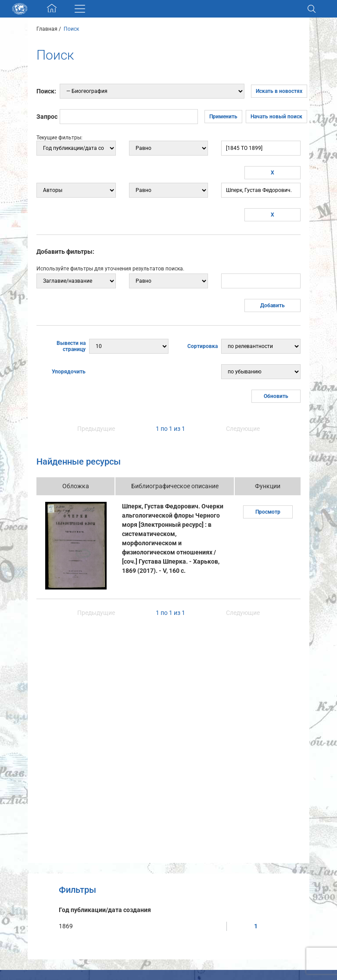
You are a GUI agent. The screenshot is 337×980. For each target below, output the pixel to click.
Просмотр (268, 512)
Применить (223, 117)
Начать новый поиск (276, 117)
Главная (47, 29)
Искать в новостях (279, 91)
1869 (66, 926)
